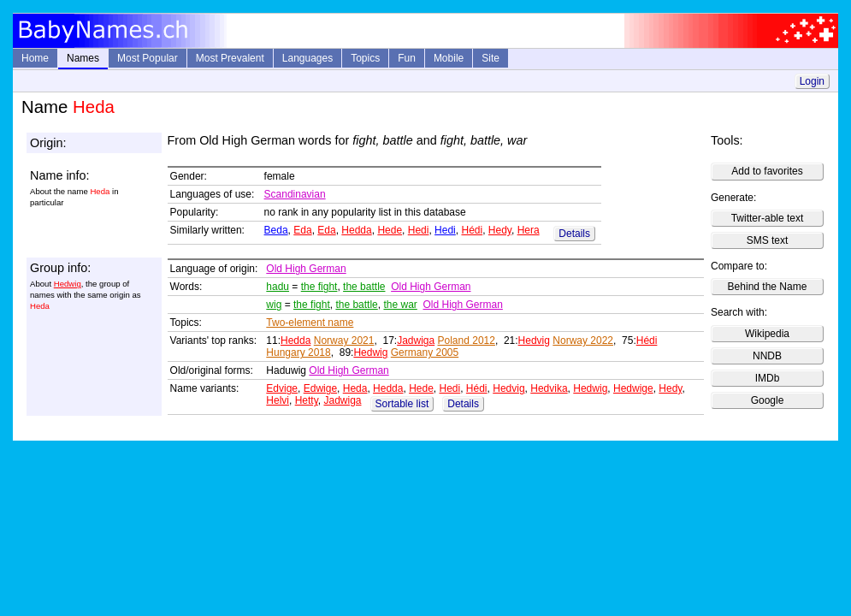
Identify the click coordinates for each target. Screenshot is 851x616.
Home (35, 58)
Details (574, 234)
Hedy (500, 230)
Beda (276, 230)
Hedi (419, 230)
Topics (365, 58)
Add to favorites (767, 171)
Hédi (472, 230)
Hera (529, 230)
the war (400, 305)
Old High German (306, 269)
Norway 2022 (583, 341)
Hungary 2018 (298, 352)
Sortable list (402, 404)
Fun (407, 58)
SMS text (768, 240)
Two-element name (310, 323)
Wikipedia (767, 334)
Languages (307, 58)
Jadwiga (416, 341)
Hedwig (68, 284)
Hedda (356, 230)
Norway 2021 (344, 341)
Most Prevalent (230, 58)
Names (83, 58)
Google (768, 400)
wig (274, 305)
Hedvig (534, 341)
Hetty (307, 400)
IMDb (768, 378)
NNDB (767, 356)
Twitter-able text (768, 218)
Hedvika (549, 388)
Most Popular (148, 58)
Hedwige (633, 388)
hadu (278, 287)
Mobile (449, 58)
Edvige (282, 388)
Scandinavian (295, 194)
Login (812, 81)
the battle (364, 287)
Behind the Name (768, 287)
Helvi (278, 400)
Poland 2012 (467, 341)
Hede (390, 230)
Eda (302, 230)
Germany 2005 (425, 352)
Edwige (320, 388)
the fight (319, 287)
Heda (355, 388)
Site (491, 58)
